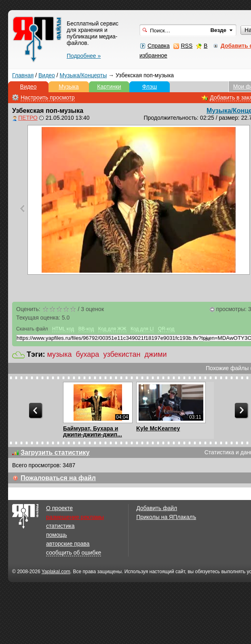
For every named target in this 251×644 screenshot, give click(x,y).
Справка (159, 46)
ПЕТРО (28, 118)
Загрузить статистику (55, 452)
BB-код (86, 329)
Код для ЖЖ (112, 329)
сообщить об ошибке (74, 553)
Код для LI (142, 329)
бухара (88, 354)
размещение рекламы (75, 517)
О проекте (59, 508)
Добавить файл (157, 508)
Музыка (69, 87)
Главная (23, 75)
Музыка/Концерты (83, 75)
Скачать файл (32, 329)
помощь (57, 535)
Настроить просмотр (48, 97)
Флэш (150, 87)
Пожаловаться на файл (58, 478)
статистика (60, 526)
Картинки (109, 87)
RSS (187, 46)
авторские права (68, 544)
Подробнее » (84, 56)
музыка (60, 354)
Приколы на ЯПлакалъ (166, 517)
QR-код (166, 329)
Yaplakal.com (56, 572)
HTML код (63, 329)
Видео (47, 75)
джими (155, 354)
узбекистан (122, 354)
